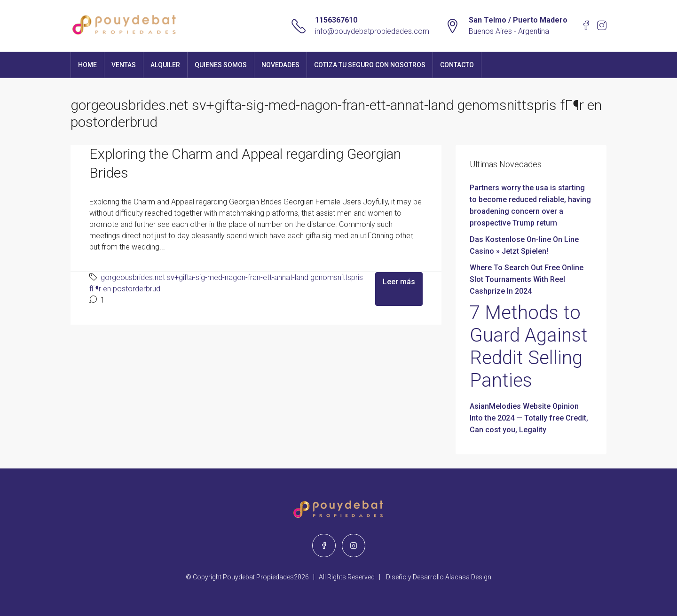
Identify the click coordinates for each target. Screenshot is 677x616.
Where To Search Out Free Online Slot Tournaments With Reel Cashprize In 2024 (527, 279)
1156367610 (336, 20)
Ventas (124, 65)
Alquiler (165, 65)
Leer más (399, 282)
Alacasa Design (468, 577)
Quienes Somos (221, 65)
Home (87, 65)
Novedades (280, 65)
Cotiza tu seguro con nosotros (370, 65)
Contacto (457, 65)
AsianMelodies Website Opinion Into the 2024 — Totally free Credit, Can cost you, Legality (529, 418)
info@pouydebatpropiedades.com (372, 31)
